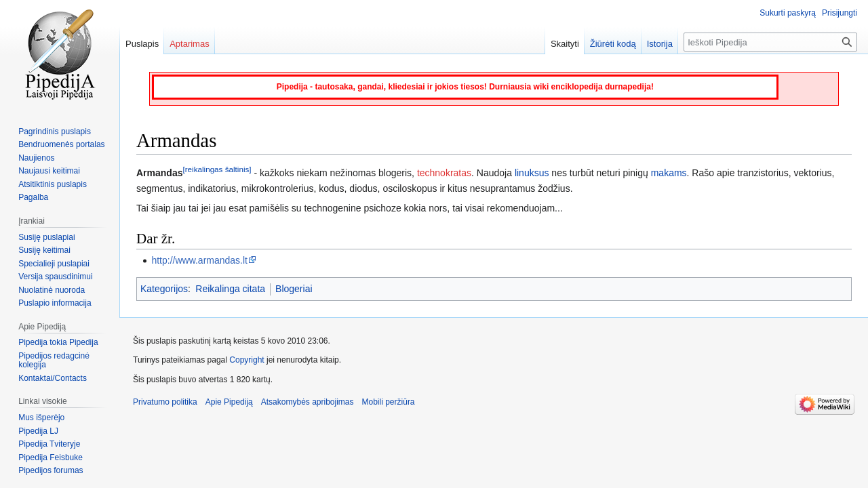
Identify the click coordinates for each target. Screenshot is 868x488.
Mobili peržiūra (389, 402)
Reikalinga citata (230, 289)
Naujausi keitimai (49, 171)
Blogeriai (294, 289)
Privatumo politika (165, 402)
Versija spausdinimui (55, 277)
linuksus (532, 173)
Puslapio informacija (55, 303)
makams (669, 173)
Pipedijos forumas (51, 470)
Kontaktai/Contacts (53, 378)
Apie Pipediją (229, 402)
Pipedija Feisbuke (51, 457)
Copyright (246, 360)
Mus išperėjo (41, 418)
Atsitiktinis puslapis (53, 184)
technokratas (444, 173)
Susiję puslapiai (46, 237)
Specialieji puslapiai (54, 264)
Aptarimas (190, 44)
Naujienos (36, 158)
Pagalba (33, 197)
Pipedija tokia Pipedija (58, 342)
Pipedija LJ (38, 431)
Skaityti (565, 44)
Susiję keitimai (44, 250)
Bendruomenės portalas (61, 144)
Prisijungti (840, 13)
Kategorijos (164, 289)
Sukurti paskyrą (788, 13)
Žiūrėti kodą (613, 44)
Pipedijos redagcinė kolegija (54, 361)
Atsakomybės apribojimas (308, 402)
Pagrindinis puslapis (55, 131)
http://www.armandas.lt (199, 260)
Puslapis (142, 44)
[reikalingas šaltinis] (217, 170)
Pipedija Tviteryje (49, 444)
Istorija (660, 44)
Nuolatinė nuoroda (52, 290)
